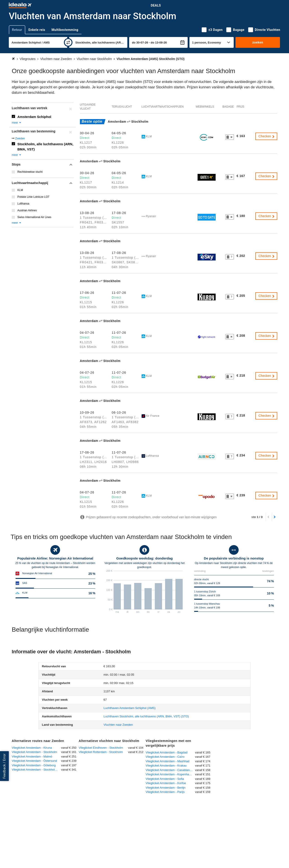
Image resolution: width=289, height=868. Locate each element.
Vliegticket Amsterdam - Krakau (166, 766)
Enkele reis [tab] (37, 30)
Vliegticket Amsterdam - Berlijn (165, 788)
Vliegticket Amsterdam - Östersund (34, 761)
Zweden (20, 138)
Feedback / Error (4, 766)
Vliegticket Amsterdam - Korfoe (166, 783)
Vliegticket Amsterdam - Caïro (165, 757)
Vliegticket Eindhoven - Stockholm (101, 748)
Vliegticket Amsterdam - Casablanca (169, 770)
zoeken (258, 42)
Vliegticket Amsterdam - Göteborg (34, 765)
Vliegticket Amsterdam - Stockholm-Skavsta (36, 770)
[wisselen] (68, 42)
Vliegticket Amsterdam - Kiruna (32, 748)
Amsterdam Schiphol (34, 117)
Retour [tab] (17, 30)
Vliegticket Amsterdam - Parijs (165, 792)
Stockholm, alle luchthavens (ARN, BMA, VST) (45, 147)
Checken (267, 136)
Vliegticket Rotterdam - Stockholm (101, 752)
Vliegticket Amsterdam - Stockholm (34, 752)
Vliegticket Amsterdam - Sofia (165, 779)
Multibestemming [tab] (65, 30)
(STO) (146, 716)
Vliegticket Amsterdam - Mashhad (168, 761)
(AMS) (130, 708)
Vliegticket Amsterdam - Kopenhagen (170, 774)
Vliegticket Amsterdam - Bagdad (167, 752)
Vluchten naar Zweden (118, 725)
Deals (156, 5)
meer (17, 123)
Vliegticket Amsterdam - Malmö (32, 756)
